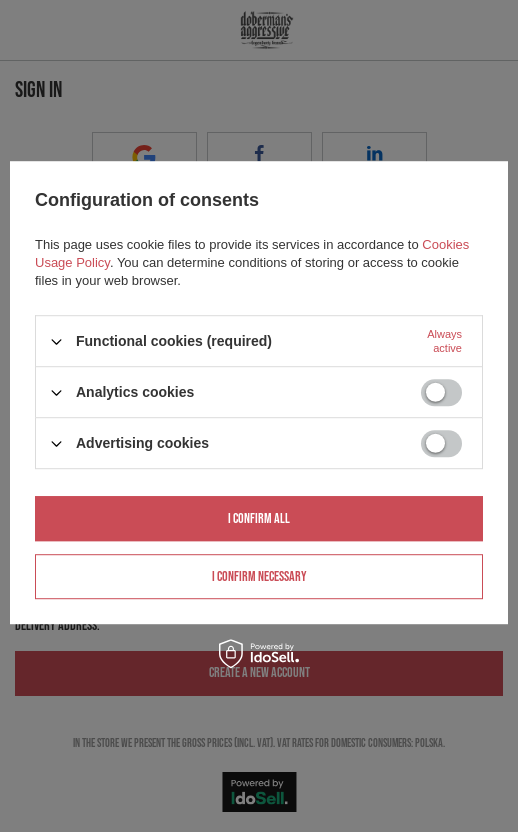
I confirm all (259, 518)
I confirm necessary (259, 576)
